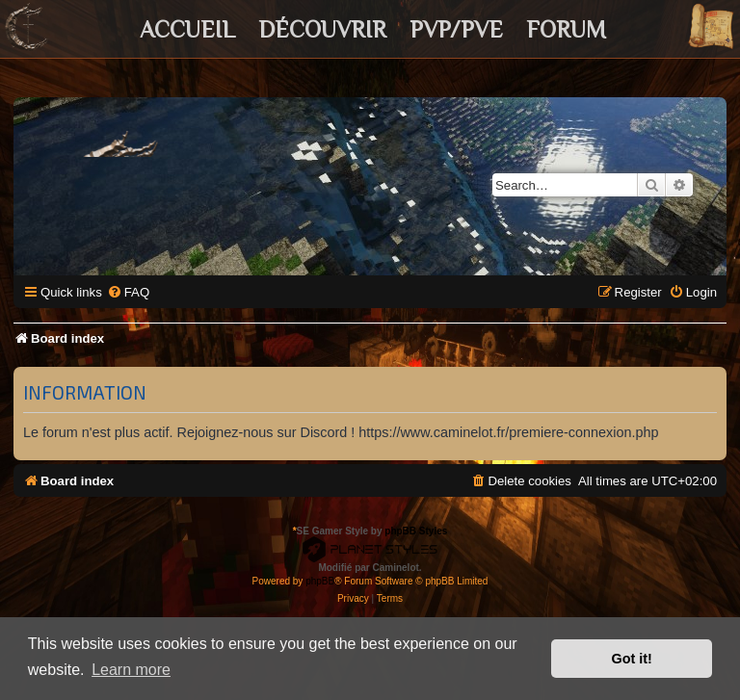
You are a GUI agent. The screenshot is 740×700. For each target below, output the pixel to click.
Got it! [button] (632, 659)
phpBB (320, 581)
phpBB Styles (416, 531)
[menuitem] (128, 292)
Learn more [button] (131, 670)
